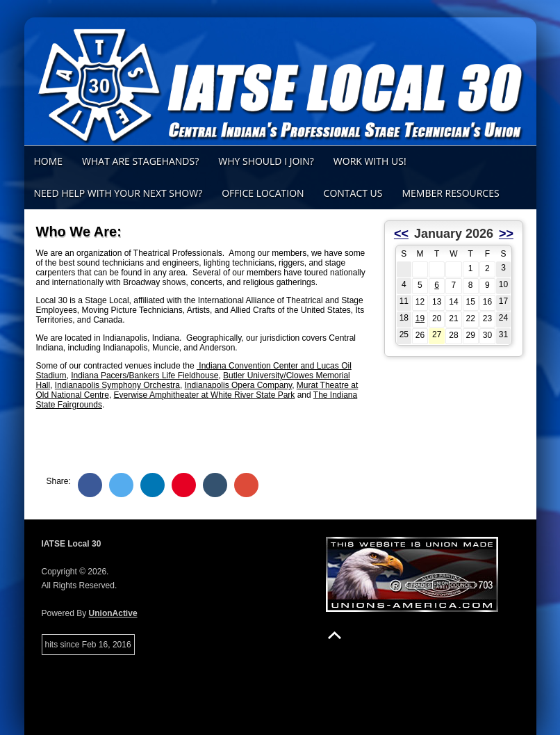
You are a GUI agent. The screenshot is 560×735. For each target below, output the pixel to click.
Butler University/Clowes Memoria (286, 375)
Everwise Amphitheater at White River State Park (205, 395)
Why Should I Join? (266, 161)
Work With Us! (370, 161)
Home (49, 161)
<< (401, 234)
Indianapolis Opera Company (239, 385)
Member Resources (450, 193)
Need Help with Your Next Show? (118, 193)
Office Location (263, 193)
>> (506, 234)
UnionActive (113, 613)
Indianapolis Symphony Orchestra (117, 385)
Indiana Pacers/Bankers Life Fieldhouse (145, 375)
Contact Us (353, 193)
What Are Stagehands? (140, 161)
